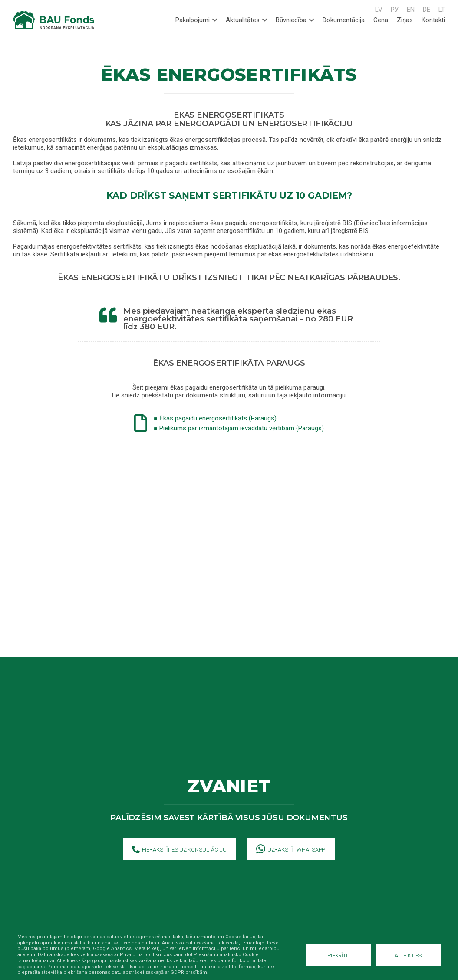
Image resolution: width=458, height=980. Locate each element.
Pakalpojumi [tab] (196, 20)
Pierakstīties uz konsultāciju (179, 850)
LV (379, 10)
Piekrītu (339, 955)
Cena (381, 20)
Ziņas (405, 20)
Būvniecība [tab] (295, 20)
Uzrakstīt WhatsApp (291, 850)
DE (427, 10)
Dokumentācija (344, 20)
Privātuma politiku (140, 955)
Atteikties (408, 955)
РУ (395, 10)
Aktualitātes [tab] (246, 20)
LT (442, 10)
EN (411, 10)
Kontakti (433, 20)
